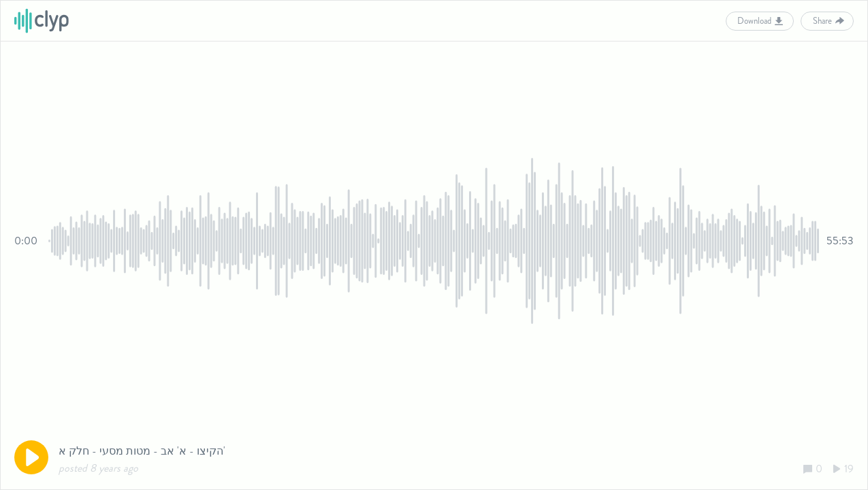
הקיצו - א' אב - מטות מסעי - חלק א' (142, 451)
